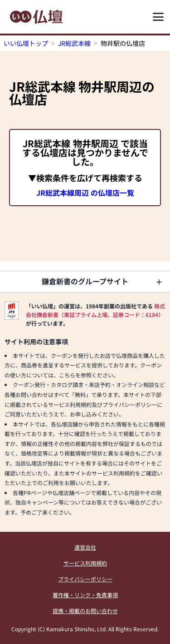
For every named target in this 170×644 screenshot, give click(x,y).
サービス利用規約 (85, 563)
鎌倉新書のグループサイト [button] (85, 281)
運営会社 (85, 547)
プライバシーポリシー (85, 579)
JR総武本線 (74, 43)
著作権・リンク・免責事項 (85, 595)
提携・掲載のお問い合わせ (85, 611)
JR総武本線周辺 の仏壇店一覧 (85, 193)
